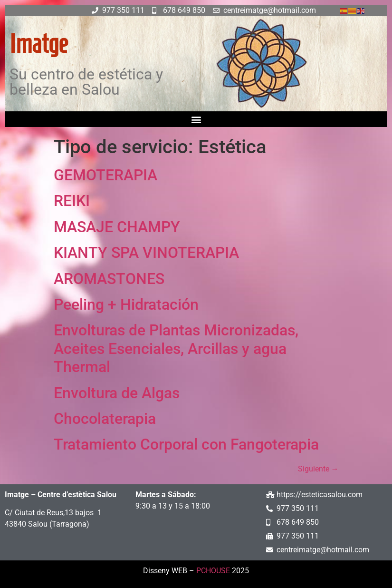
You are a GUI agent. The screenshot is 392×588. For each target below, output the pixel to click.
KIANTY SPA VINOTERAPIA (146, 253)
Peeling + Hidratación (126, 304)
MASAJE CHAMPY (117, 227)
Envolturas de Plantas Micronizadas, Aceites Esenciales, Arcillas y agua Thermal (176, 348)
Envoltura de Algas (117, 393)
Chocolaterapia (105, 419)
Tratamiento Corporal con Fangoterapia (186, 444)
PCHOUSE (213, 571)
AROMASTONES (109, 279)
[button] (196, 119)
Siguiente (318, 469)
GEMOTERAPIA (105, 175)
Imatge (38, 44)
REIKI (72, 201)
